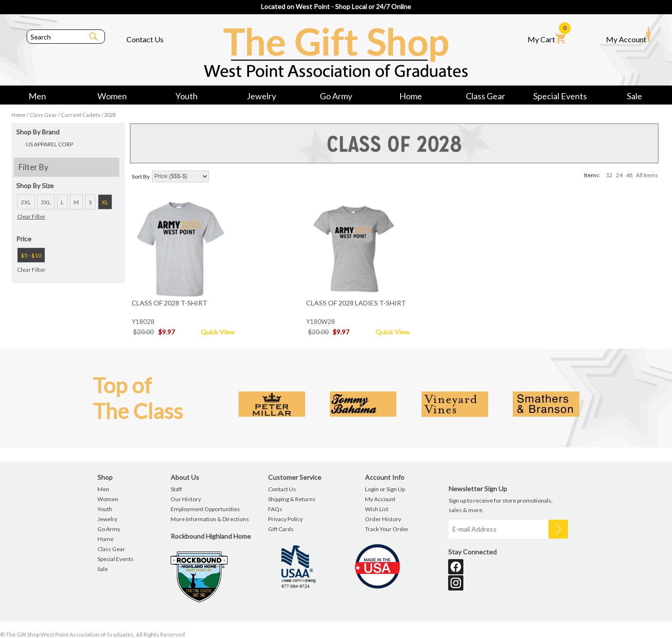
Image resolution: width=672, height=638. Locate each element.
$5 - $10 (31, 255)
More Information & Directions (210, 519)
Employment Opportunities (205, 509)
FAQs (275, 509)
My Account (628, 35)
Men (37, 96)
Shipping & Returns (292, 499)
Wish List (377, 509)
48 (629, 175)
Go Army (336, 96)
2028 (110, 115)
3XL (46, 202)
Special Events (560, 96)
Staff (176, 489)
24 (619, 175)
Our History (186, 499)
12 (609, 175)
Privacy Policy (285, 519)
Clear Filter (31, 216)
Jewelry (261, 96)
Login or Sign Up (385, 489)
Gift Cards (281, 529)
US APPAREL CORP (49, 144)
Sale (634, 96)
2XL (26, 202)
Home (411, 96)
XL (105, 202)
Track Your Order (387, 529)
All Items (647, 175)
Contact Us (145, 39)
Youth (187, 96)
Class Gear (485, 96)
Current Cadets (81, 115)
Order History (383, 519)
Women (112, 96)
